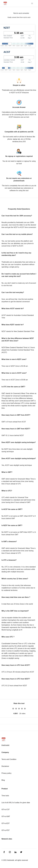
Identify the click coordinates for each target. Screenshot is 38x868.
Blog (3, 780)
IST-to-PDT (6, 830)
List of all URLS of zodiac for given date (16, 803)
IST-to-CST (6, 809)
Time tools (5, 796)
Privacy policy (6, 773)
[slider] (10, 44)
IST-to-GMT (6, 816)
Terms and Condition (9, 759)
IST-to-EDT (6, 823)
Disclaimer (5, 766)
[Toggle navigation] (32, 3)
